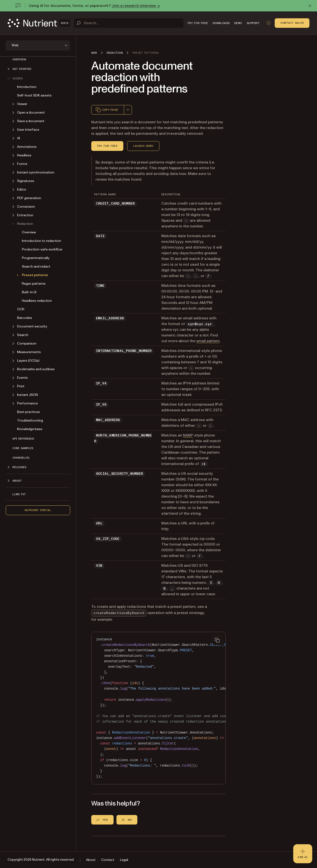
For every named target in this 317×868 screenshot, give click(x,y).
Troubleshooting (30, 420)
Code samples (23, 448)
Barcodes (25, 318)
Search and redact (36, 266)
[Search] (129, 23)
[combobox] (128, 110)
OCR (21, 309)
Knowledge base (30, 429)
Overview (19, 59)
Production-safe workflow (42, 249)
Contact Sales (292, 23)
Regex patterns (34, 284)
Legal (124, 860)
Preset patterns (35, 275)
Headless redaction (37, 301)
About (91, 860)
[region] (158, 708)
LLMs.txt (19, 494)
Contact (108, 860)
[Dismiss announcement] (310, 6)
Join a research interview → (136, 6)
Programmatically (36, 258)
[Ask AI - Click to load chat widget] (303, 854)
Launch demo (143, 146)
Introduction (27, 87)
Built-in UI (29, 292)
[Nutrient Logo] (39, 23)
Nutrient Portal (38, 510)
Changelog (21, 458)
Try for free (107, 146)
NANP (188, 435)
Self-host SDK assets (34, 95)
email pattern (208, 341)
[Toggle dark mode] (269, 23)
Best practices (29, 412)
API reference (23, 439)
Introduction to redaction (41, 241)
